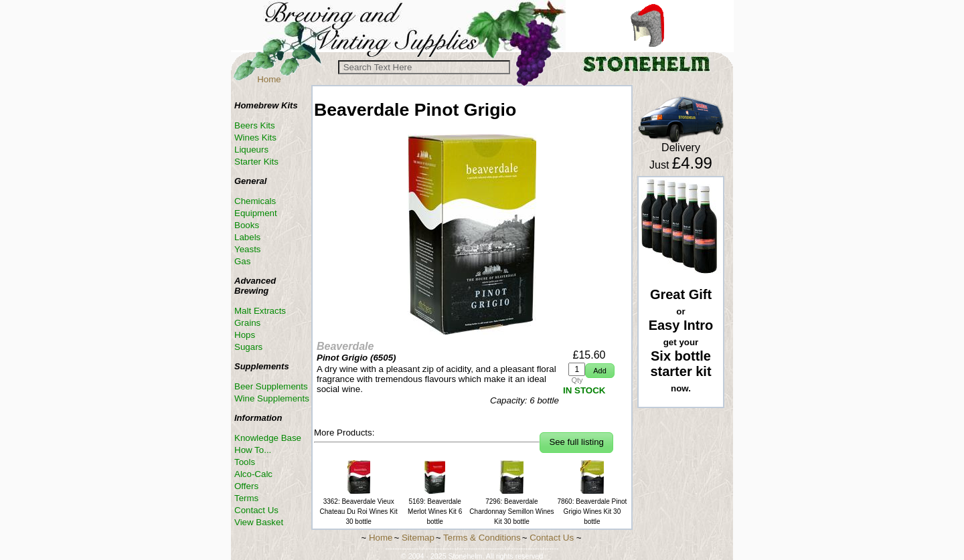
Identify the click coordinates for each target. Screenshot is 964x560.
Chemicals (255, 201)
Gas (242, 261)
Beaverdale (345, 346)
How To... (253, 450)
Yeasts (248, 249)
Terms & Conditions (482, 538)
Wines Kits (255, 137)
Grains (247, 323)
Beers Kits (255, 125)
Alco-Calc (253, 474)
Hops (245, 335)
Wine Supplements (272, 398)
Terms (246, 498)
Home (269, 79)
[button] (599, 371)
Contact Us (256, 510)
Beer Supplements (271, 386)
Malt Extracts (260, 311)
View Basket (259, 522)
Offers (246, 486)
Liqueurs (251, 150)
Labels (247, 237)
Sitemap (418, 538)
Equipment (256, 213)
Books (247, 225)
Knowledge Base (268, 438)
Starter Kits (256, 162)
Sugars (248, 347)
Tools (245, 462)
